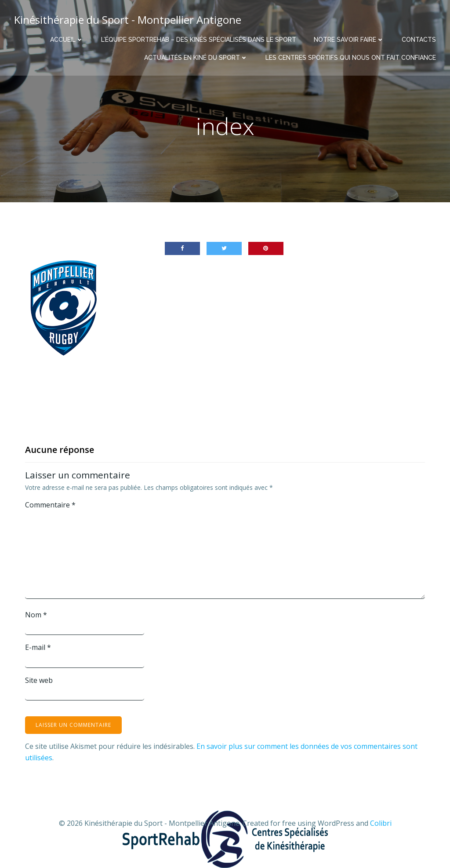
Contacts (419, 40)
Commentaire (50, 505)
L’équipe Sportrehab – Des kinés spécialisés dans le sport (199, 40)
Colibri (381, 823)
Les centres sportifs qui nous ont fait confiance (351, 58)
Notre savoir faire (349, 40)
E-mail (38, 647)
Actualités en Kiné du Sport (196, 58)
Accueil (67, 40)
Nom (36, 615)
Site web (39, 680)
